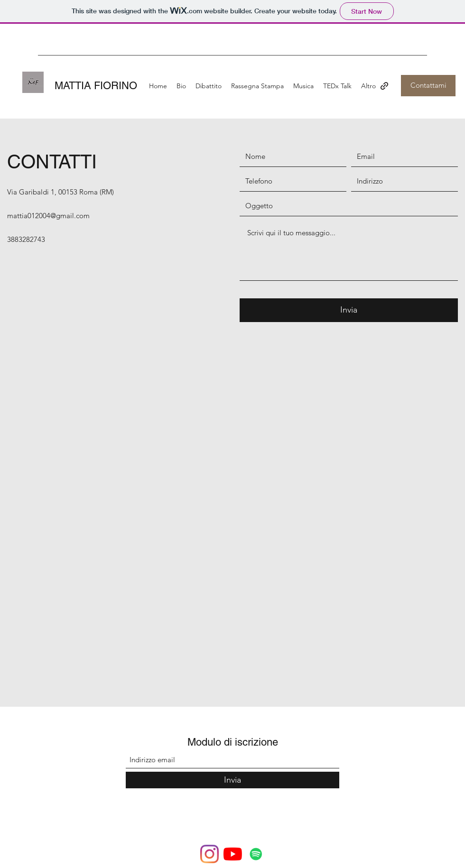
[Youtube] (233, 854)
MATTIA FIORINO (96, 86)
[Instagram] (209, 854)
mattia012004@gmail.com (48, 216)
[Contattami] (428, 86)
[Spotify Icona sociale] (256, 854)
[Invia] (349, 310)
